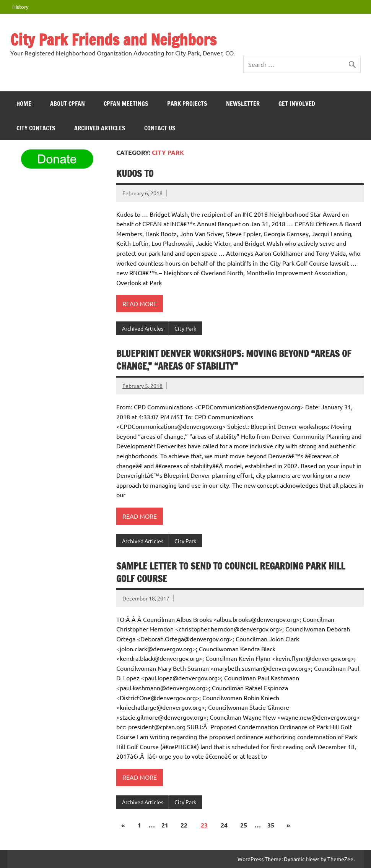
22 (184, 825)
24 (224, 825)
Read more (140, 303)
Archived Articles (100, 128)
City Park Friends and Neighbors (113, 40)
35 (271, 825)
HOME (24, 104)
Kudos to (135, 174)
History (20, 7)
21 (165, 825)
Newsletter (243, 104)
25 (244, 825)
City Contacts (36, 128)
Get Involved (297, 104)
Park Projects (187, 104)
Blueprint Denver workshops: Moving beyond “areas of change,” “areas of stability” (234, 360)
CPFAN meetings (126, 104)
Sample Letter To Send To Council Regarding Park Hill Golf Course (231, 573)
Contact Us (160, 128)
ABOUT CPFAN (68, 104)
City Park (185, 328)
